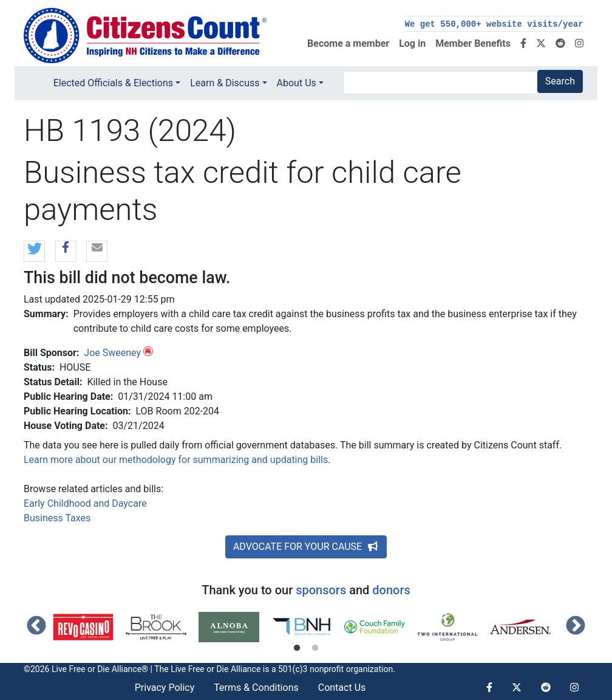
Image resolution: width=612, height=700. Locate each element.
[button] (34, 252)
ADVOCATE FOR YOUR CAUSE (306, 547)
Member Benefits (473, 43)
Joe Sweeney (112, 353)
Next (576, 626)
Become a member (348, 43)
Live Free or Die (199, 669)
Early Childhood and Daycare (85, 503)
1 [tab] (297, 648)
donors (391, 590)
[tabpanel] (89, 627)
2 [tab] (315, 648)
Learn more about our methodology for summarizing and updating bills (176, 460)
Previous (36, 626)
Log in (412, 43)
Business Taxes (57, 518)
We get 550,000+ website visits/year (494, 24)
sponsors (321, 590)
